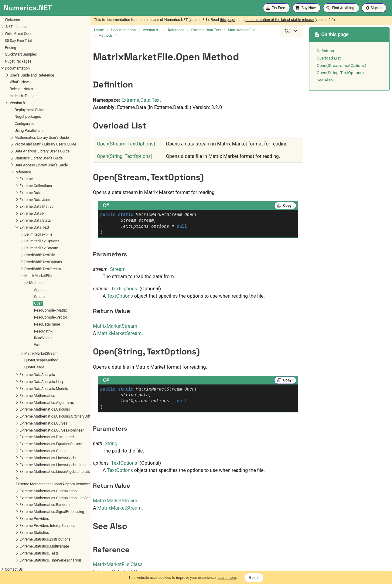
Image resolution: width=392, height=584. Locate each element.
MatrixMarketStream (115, 326)
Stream (118, 269)
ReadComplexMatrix (21, 310)
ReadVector (14, 338)
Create (10, 297)
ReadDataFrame (17, 324)
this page (227, 20)
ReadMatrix (14, 331)
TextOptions (124, 289)
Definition (326, 51)
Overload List (329, 58)
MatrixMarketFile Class (118, 564)
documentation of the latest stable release (280, 20)
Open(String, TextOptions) (125, 156)
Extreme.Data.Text (141, 100)
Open (9, 303)
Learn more (227, 578)
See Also (325, 80)
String (111, 444)
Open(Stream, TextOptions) (126, 144)
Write (9, 345)
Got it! (254, 578)
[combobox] (291, 31)
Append (10, 290)
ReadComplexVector (21, 317)
